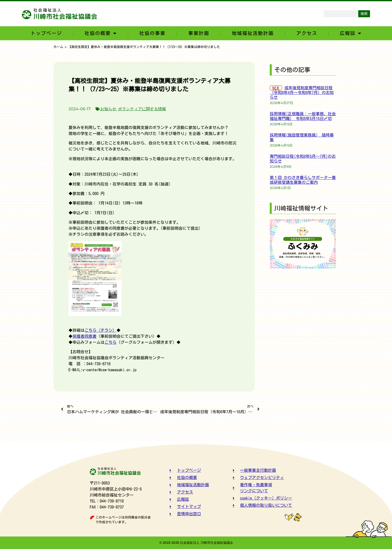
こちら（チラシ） (100, 330)
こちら (110, 342)
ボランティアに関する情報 (142, 109)
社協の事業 (152, 33)
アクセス (307, 33)
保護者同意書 (84, 336)
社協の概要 (101, 33)
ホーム (58, 47)
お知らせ (108, 109)
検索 (364, 14)
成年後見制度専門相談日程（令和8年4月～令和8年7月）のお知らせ (302, 92)
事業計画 (199, 33)
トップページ (46, 33)
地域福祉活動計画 (253, 33)
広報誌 (351, 33)
